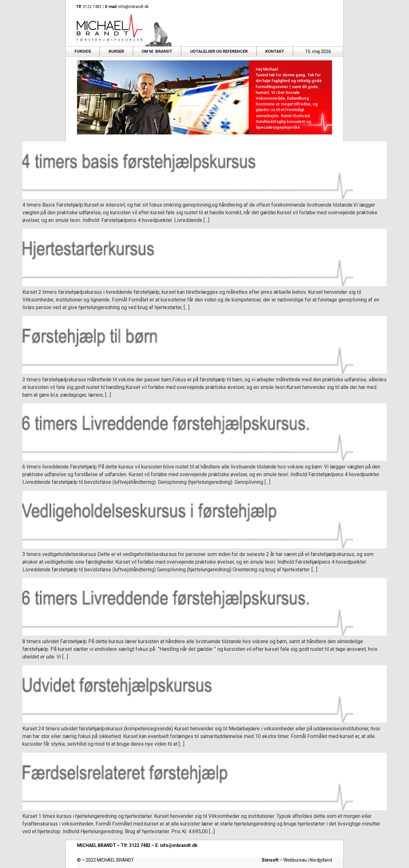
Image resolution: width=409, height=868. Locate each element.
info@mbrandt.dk (133, 7)
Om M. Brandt (157, 51)
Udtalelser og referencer (219, 51)
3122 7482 (92, 7)
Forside (83, 51)
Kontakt (275, 51)
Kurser (116, 51)
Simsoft (270, 860)
